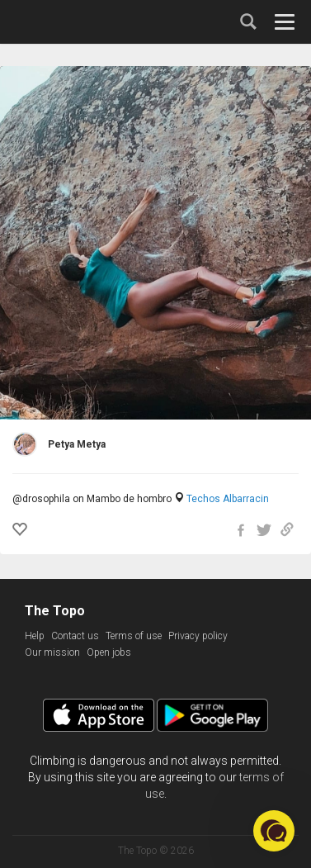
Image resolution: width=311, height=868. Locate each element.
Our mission (52, 652)
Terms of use (134, 636)
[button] (274, 831)
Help (35, 636)
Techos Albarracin (228, 499)
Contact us (75, 636)
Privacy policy (198, 636)
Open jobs (109, 652)
